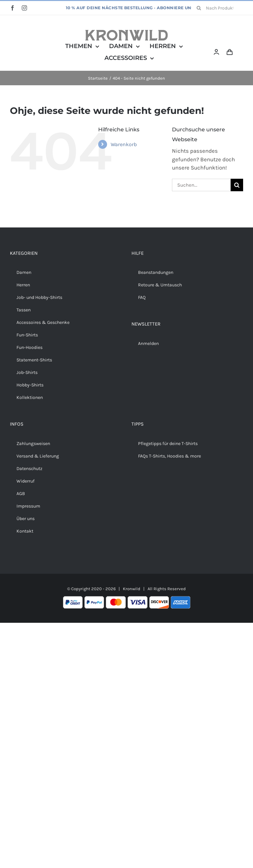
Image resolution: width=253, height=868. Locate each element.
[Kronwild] (126, 33)
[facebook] (13, 8)
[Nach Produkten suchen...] (217, 8)
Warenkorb (124, 144)
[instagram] (24, 8)
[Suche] (199, 8)
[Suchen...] (201, 185)
